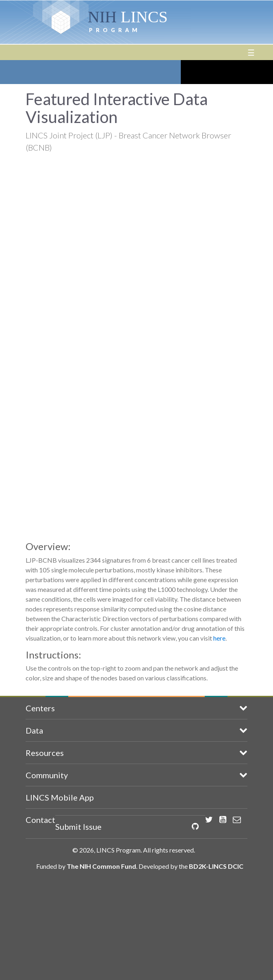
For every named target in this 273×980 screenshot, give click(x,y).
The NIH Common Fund (101, 866)
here (219, 638)
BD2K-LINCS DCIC (216, 866)
